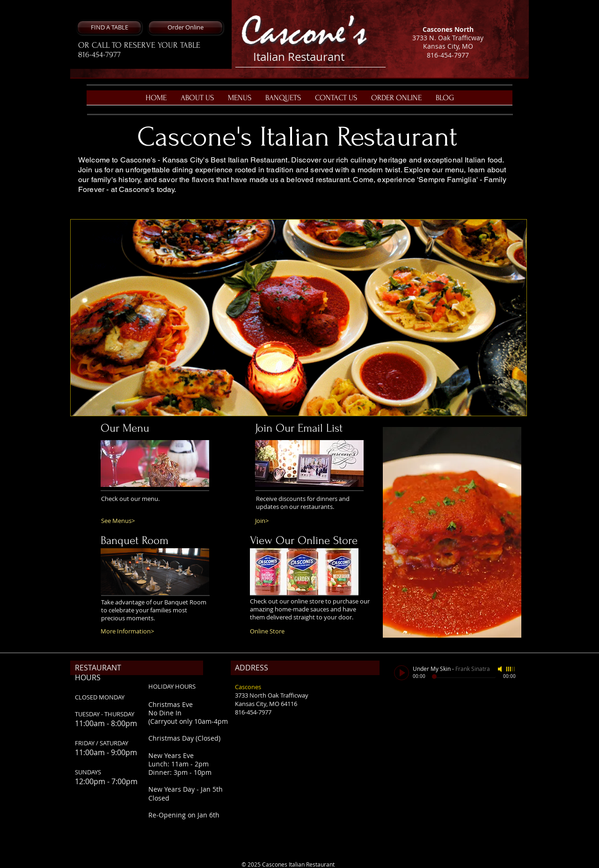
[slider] (511, 669)
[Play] (402, 673)
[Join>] (283, 521)
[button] (109, 27)
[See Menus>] (123, 521)
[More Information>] (136, 631)
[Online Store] (278, 631)
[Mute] (501, 669)
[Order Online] (186, 27)
